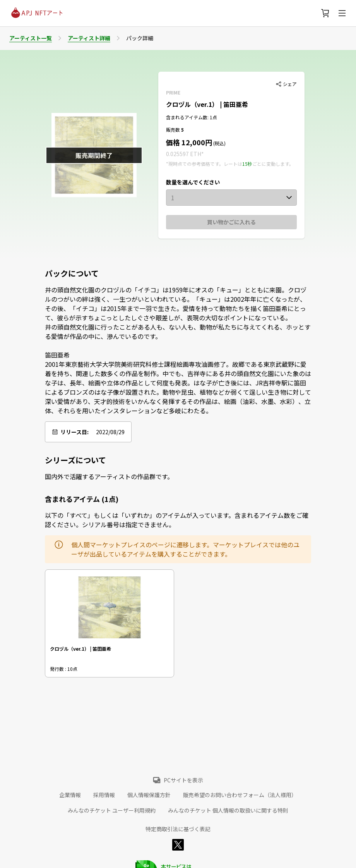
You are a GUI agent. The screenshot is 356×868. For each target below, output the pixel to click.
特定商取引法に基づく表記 (178, 829)
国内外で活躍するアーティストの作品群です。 (109, 476)
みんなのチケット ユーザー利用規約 (112, 810)
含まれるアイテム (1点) (82, 499)
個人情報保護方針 (149, 795)
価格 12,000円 (189, 142)
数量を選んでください (193, 182)
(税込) (219, 143)
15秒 (247, 164)
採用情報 (104, 795)
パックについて (72, 273)
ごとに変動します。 (273, 164)
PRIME (173, 92)
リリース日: (74, 432)
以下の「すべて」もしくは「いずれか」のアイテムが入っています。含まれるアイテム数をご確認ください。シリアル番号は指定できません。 (177, 520)
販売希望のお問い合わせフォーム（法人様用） (240, 795)
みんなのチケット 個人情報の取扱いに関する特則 (228, 810)
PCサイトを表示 (183, 780)
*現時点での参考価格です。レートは (204, 164)
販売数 (174, 130)
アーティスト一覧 (31, 38)
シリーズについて (75, 460)
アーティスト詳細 (89, 38)
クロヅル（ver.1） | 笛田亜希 (207, 104)
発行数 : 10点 (64, 669)
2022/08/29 (110, 432)
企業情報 (70, 795)
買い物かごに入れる (231, 222)
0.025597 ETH (184, 154)
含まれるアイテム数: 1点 (192, 117)
